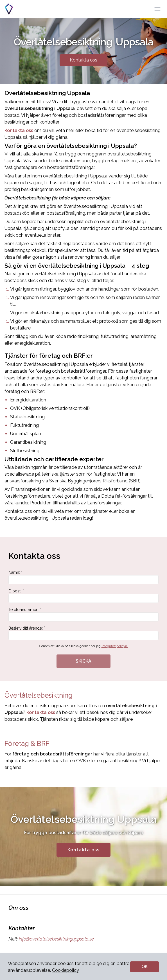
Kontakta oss (83, 60)
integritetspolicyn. (115, 646)
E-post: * (83, 596)
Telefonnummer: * (83, 614)
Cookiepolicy (66, 970)
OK (145, 967)
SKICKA (83, 661)
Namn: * (83, 577)
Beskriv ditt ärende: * (83, 633)
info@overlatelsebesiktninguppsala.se (56, 939)
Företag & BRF (27, 743)
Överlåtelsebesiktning (39, 695)
